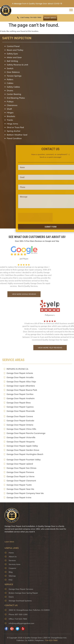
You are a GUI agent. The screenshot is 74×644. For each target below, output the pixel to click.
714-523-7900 (51, 640)
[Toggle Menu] (71, 11)
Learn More (9, 542)
